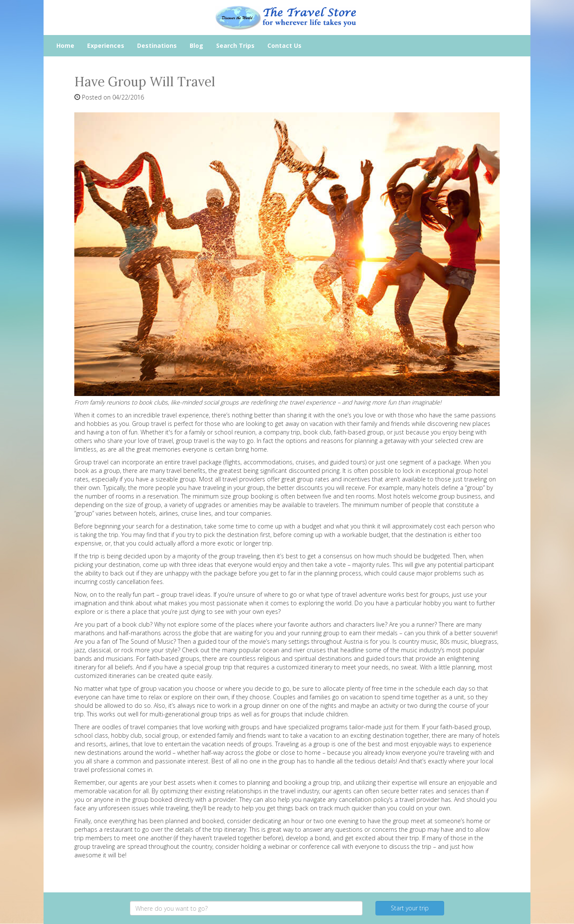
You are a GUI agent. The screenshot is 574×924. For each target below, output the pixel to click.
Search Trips (235, 45)
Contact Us (284, 45)
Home (65, 45)
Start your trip (410, 908)
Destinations (157, 45)
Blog (196, 45)
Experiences (106, 45)
